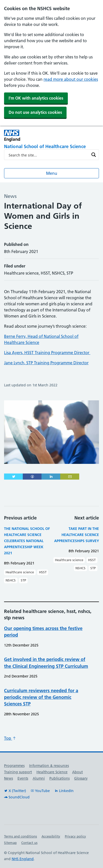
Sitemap (10, 843)
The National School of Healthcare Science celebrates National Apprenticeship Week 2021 (27, 541)
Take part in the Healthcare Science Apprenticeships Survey (77, 535)
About (77, 772)
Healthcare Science (52, 772)
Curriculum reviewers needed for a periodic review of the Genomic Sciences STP (41, 697)
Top (10, 738)
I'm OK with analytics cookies (36, 98)
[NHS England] (28, 136)
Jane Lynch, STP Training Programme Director (46, 363)
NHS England (23, 859)
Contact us (29, 843)
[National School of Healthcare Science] (51, 147)
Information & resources (49, 766)
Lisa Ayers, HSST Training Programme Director (47, 353)
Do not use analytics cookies (35, 112)
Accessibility (51, 836)
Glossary (81, 778)
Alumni (39, 778)
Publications (59, 778)
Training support (18, 772)
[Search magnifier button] (94, 155)
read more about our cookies (71, 79)
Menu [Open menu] (52, 173)
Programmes (14, 766)
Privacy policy (75, 836)
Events (23, 778)
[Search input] (48, 155)
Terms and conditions (20, 836)
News (8, 778)
